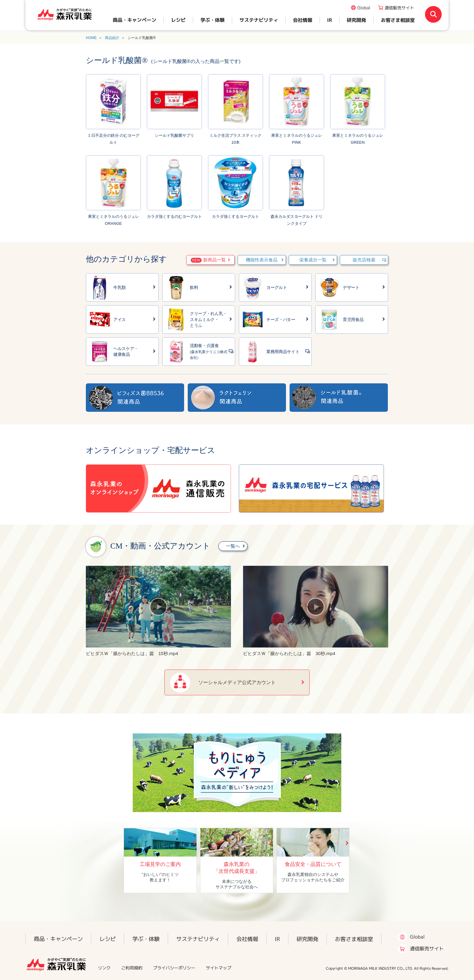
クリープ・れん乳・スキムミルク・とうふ (208, 320)
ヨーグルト (277, 288)
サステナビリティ (259, 20)
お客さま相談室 (398, 20)
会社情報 (303, 20)
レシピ (178, 20)
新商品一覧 (208, 260)
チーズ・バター (281, 320)
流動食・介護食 (209, 352)
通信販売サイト (399, 8)
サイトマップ (219, 968)
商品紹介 (112, 38)
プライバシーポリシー (174, 968)
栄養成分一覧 (313, 260)
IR (330, 20)
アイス (120, 320)
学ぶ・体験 (213, 20)
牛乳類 (120, 288)
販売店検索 (364, 260)
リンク (104, 968)
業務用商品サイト (283, 352)
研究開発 (356, 20)
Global (364, 8)
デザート (351, 288)
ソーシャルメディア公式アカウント (237, 682)
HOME (91, 38)
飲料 (194, 288)
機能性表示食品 (262, 260)
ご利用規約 (132, 968)
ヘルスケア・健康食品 (126, 352)
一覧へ (233, 546)
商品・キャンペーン (135, 20)
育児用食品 (353, 320)
